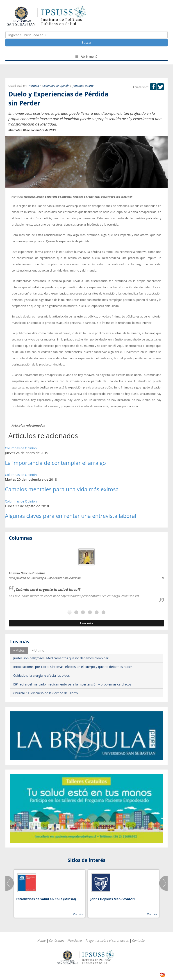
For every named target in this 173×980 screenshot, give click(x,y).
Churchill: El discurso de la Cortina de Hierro (46, 693)
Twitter (160, 87)
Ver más (78, 914)
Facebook (153, 87)
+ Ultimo (38, 650)
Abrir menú (86, 56)
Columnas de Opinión (56, 86)
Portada (34, 86)
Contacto (139, 940)
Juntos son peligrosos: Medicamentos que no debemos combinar (61, 658)
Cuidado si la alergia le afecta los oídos (42, 675)
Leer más (86, 623)
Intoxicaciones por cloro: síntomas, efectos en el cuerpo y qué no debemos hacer (73, 667)
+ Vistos (19, 650)
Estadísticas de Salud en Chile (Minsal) (46, 899)
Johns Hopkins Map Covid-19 (113, 899)
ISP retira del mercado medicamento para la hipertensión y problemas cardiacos (72, 684)
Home (42, 940)
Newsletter (75, 940)
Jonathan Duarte (83, 86)
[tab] (19, 651)
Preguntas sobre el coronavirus (107, 940)
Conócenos (57, 940)
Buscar (87, 42)
